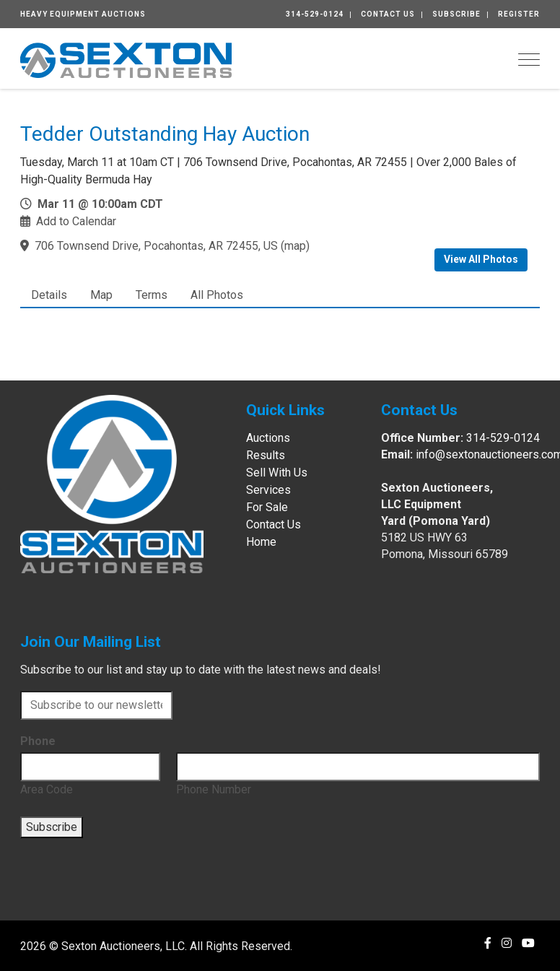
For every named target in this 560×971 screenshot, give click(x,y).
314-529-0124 (315, 14)
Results (266, 455)
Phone (38, 741)
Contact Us (388, 14)
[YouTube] (528, 943)
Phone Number (214, 789)
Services (268, 490)
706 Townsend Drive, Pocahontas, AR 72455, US (156, 246)
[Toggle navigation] (529, 60)
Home (261, 542)
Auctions (268, 438)
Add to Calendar (76, 221)
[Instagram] (507, 943)
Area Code (47, 789)
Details (49, 295)
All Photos (217, 295)
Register (519, 14)
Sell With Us (277, 473)
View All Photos (481, 259)
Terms (152, 295)
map (295, 246)
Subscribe (456, 14)
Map (101, 295)
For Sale (267, 507)
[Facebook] (488, 943)
